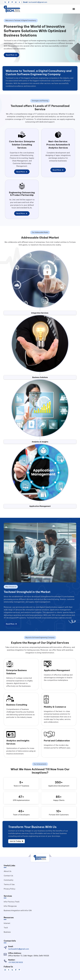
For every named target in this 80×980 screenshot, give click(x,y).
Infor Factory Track (12, 902)
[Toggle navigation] (74, 9)
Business (7, 932)
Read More (11, 55)
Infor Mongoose (10, 906)
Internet (7, 923)
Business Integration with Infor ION (18, 910)
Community (8, 880)
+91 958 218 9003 (16, 962)
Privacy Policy (9, 889)
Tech (6, 928)
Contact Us (8, 876)
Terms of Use (9, 884)
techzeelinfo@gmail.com (35, 2)
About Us (7, 871)
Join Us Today (17, 841)
